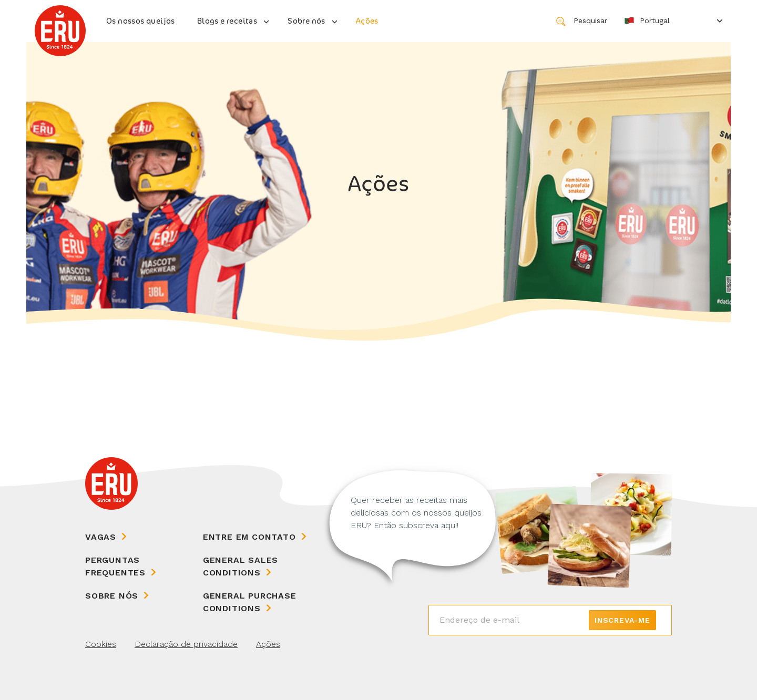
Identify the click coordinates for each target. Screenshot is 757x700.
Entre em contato (249, 537)
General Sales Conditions (241, 566)
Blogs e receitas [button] (227, 21)
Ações (367, 21)
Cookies (101, 644)
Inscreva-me (622, 620)
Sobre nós (112, 596)
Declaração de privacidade (186, 644)
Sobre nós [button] (306, 21)
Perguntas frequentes (115, 566)
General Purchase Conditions (250, 602)
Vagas (101, 537)
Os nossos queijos (141, 21)
